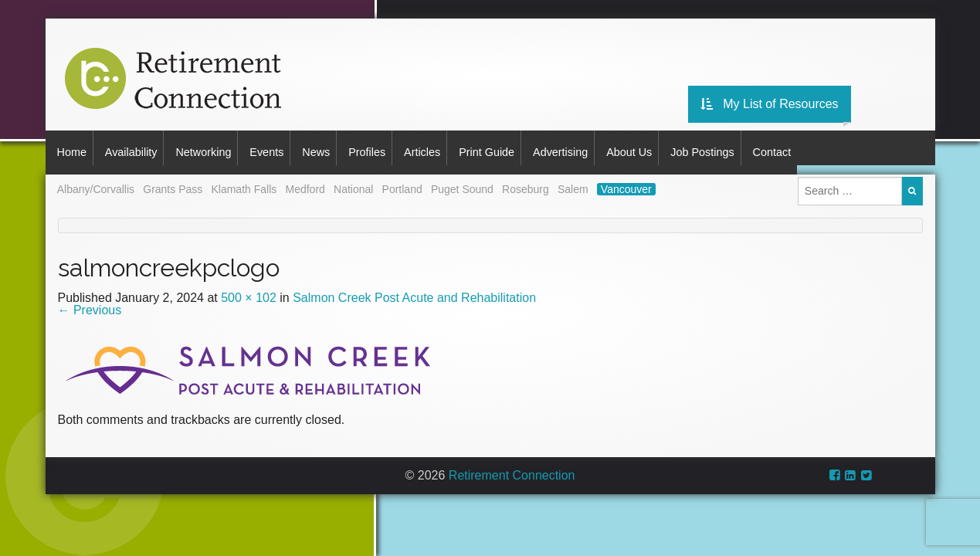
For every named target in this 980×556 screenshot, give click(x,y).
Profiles (395, 147)
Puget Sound (462, 181)
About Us (678, 147)
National (353, 181)
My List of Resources (861, 96)
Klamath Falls (244, 181)
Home (72, 147)
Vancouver (626, 181)
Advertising (604, 147)
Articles (455, 147)
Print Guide (525, 147)
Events (283, 147)
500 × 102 (249, 288)
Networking (215, 147)
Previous (90, 301)
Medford (305, 181)
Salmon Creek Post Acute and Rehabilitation (414, 288)
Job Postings (757, 147)
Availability (137, 147)
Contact (832, 147)
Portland (402, 181)
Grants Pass (173, 181)
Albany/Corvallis (96, 181)
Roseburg (526, 181)
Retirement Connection (512, 466)
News (338, 147)
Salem (573, 181)
